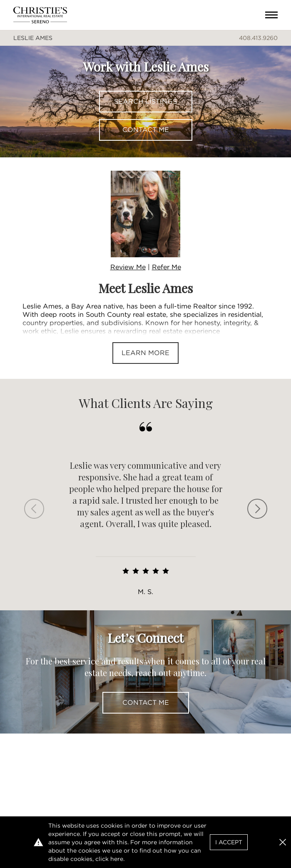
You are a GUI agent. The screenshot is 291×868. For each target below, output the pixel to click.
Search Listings (145, 101)
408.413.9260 (258, 38)
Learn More (145, 353)
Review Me (128, 267)
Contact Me (146, 130)
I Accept (229, 842)
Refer (167, 267)
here (117, 859)
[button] (283, 842)
